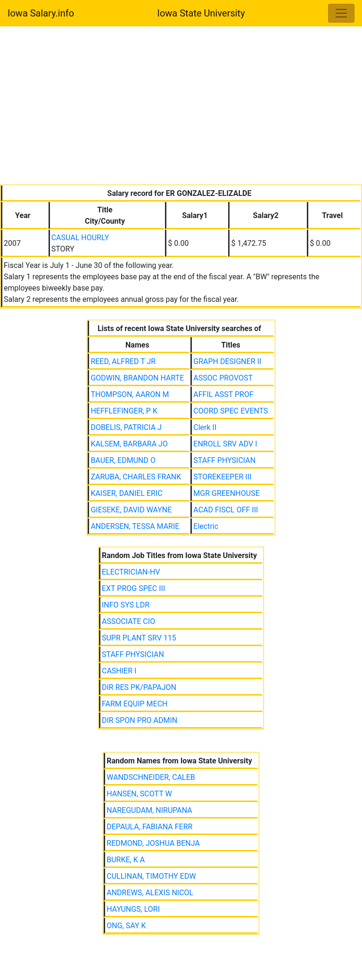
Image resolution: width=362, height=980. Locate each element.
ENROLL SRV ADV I (225, 444)
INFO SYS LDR (126, 605)
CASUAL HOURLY (80, 238)
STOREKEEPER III (222, 477)
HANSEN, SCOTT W (139, 794)
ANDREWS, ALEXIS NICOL (150, 893)
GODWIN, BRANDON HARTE (137, 378)
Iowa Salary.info (41, 13)
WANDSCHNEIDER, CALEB (151, 777)
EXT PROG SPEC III (133, 588)
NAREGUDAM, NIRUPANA (149, 810)
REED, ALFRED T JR (123, 361)
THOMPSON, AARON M (130, 394)
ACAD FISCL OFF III (226, 510)
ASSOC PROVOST (223, 378)
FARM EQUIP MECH (135, 704)
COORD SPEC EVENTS (230, 411)
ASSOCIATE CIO (128, 621)
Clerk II (205, 427)
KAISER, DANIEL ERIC (126, 493)
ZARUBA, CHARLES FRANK (136, 477)
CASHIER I (119, 671)
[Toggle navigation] (341, 13)
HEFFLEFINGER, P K (124, 411)
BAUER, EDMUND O (123, 460)
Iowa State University (201, 13)
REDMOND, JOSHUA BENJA (153, 843)
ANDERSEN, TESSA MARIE (135, 526)
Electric (206, 526)
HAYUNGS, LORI (133, 909)
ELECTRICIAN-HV (131, 572)
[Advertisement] (181, 107)
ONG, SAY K (126, 926)
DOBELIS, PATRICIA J (126, 427)
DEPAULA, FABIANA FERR (149, 827)
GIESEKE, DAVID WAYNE (131, 510)
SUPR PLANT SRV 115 (139, 638)
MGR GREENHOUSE (226, 493)
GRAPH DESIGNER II (227, 361)
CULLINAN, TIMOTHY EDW (151, 876)
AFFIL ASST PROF (223, 394)
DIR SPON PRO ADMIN (140, 720)
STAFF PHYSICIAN (224, 460)
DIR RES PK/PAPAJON (139, 687)
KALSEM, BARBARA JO (129, 444)
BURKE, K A (126, 860)
